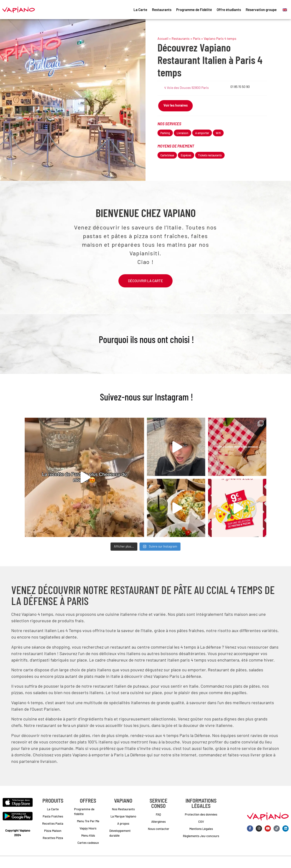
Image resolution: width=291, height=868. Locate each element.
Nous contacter (159, 829)
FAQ (158, 814)
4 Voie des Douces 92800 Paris (186, 88)
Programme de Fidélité (194, 10)
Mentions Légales (201, 829)
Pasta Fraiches (53, 816)
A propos (123, 823)
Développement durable (120, 833)
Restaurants (162, 10)
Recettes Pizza (53, 838)
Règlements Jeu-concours (201, 836)
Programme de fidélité (84, 811)
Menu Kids (88, 835)
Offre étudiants (229, 10)
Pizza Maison (53, 831)
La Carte (140, 10)
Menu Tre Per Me (88, 821)
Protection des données (201, 814)
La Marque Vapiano (123, 816)
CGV (201, 822)
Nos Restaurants (123, 809)
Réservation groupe (261, 10)
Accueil (163, 38)
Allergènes (158, 822)
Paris (197, 38)
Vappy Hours (88, 828)
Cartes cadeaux (88, 843)
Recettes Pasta (53, 823)
